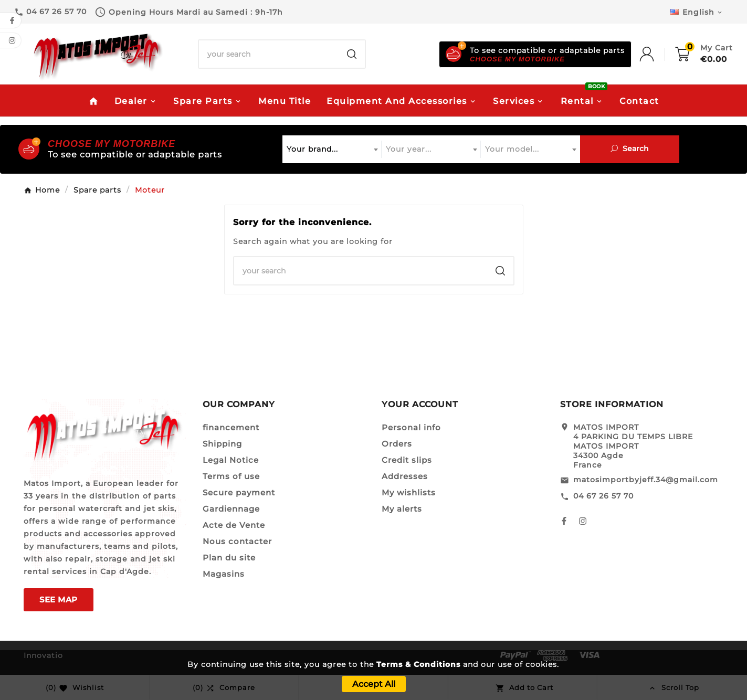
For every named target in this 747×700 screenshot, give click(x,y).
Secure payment (239, 492)
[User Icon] (657, 54)
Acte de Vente (234, 525)
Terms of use (231, 476)
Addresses (405, 476)
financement (231, 427)
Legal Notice (231, 460)
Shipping (222, 444)
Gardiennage (231, 509)
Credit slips (407, 460)
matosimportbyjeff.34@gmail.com (646, 480)
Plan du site (229, 558)
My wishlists (409, 492)
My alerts (402, 509)
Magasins (224, 574)
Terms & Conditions (418, 664)
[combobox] (332, 149)
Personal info (411, 427)
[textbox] (332, 149)
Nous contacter (237, 541)
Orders (397, 444)
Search (630, 149)
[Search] (269, 54)
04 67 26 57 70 (603, 496)
